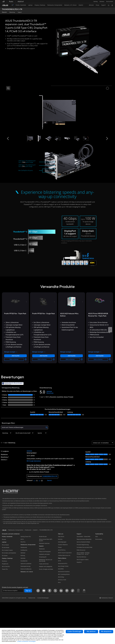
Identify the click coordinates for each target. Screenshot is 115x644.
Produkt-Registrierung (83, 577)
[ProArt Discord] (84, 623)
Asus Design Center (63, 598)
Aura (59, 615)
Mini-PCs (23, 574)
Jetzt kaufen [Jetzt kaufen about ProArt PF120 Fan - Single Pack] (43, 388)
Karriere (60, 571)
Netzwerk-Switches (44, 576)
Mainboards (24, 580)
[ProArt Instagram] (78, 623)
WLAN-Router (43, 569)
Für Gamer (5, 588)
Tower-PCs (5, 601)
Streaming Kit (43, 589)
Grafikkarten (24, 582)
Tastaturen (42, 581)
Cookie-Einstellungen (74, 632)
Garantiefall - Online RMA (83, 569)
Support (20, 12)
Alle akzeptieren (106, 632)
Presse (60, 579)
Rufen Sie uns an (81, 582)
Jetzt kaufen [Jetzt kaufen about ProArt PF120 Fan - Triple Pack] (15, 388)
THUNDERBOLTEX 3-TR (12, 9)
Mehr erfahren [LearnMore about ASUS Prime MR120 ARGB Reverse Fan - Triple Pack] (98, 391)
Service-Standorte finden (83, 574)
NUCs (22, 571)
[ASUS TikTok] (73, 623)
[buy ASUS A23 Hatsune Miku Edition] (72, 347)
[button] (95, 2)
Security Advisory (81, 589)
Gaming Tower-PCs (26, 569)
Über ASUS (61, 569)
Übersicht (4, 12)
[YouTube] (44, 623)
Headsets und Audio (44, 586)
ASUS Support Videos (83, 592)
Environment (110, 2)
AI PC (60, 593)
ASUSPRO (61, 601)
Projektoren (5, 596)
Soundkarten (24, 593)
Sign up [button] (28, 623)
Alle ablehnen (91, 632)
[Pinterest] (67, 623)
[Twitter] (55, 623)
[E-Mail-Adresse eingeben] (13, 623)
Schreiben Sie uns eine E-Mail (84, 579)
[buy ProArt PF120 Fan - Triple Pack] (15, 346)
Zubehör (35, 562)
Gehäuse (23, 585)
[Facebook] (50, 623)
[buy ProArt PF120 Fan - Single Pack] (43, 346)
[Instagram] (38, 623)
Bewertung (12, 12)
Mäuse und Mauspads (45, 584)
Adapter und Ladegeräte (46, 599)
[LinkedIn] (61, 623)
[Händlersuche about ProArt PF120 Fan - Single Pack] (53, 391)
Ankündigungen (62, 574)
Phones (4, 571)
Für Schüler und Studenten (9, 585)
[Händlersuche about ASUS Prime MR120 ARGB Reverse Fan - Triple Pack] (109, 391)
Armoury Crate (62, 612)
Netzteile (23, 590)
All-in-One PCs (6, 599)
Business (102, 2)
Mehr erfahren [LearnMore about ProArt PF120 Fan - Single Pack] (42, 391)
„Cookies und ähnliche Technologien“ (27, 641)
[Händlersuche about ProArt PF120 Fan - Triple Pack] (25, 391)
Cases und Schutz (44, 596)
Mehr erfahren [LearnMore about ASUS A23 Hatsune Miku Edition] (70, 391)
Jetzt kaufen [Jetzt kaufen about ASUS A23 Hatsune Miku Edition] (72, 388)
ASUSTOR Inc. (62, 582)
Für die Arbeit (6, 580)
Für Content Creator (7, 582)
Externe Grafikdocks (26, 601)
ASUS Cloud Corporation (65, 585)
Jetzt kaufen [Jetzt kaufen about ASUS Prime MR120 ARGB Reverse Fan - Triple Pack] (100, 388)
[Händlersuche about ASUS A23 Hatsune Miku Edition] (81, 391)
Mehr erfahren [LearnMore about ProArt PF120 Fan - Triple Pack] (14, 391)
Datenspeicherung (25, 598)
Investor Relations (63, 577)
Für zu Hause (5, 577)
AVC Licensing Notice (64, 606)
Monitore (4, 593)
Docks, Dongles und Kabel (46, 601)
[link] (5, 5)
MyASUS (79, 594)
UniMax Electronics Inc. (64, 588)
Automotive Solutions (64, 604)
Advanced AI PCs (63, 596)
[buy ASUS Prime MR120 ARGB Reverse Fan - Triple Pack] (100, 347)
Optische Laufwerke (26, 596)
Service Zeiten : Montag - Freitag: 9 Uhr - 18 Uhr (83, 586)
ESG (97, 569)
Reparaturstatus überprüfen (84, 571)
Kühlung (23, 588)
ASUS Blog (61, 609)
